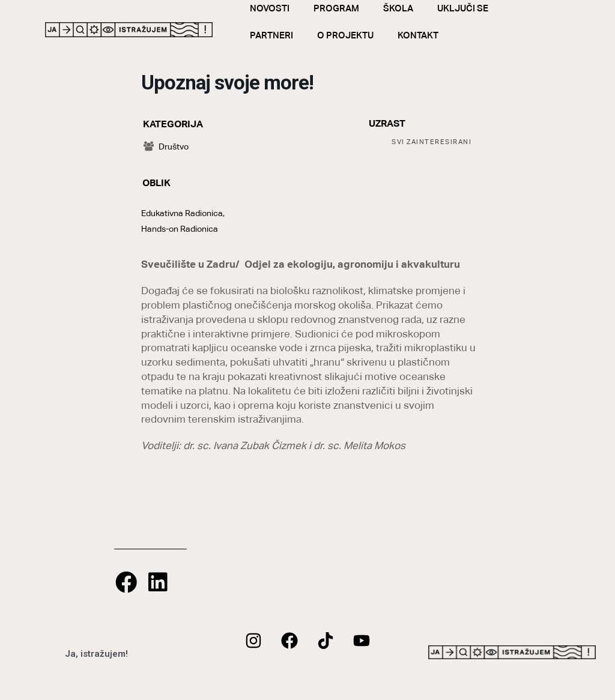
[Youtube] (362, 641)
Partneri (279, 35)
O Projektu (353, 35)
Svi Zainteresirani (432, 142)
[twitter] (326, 641)
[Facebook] (289, 641)
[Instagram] (253, 641)
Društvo (166, 146)
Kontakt (426, 35)
